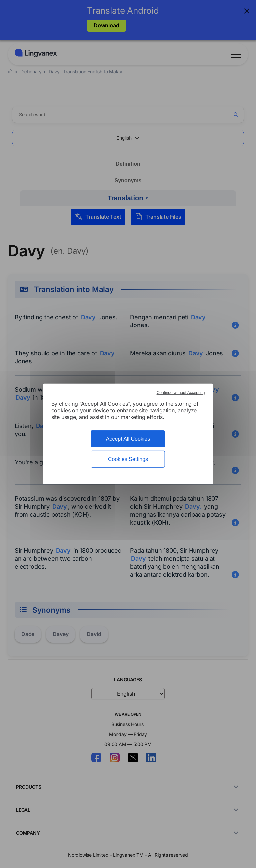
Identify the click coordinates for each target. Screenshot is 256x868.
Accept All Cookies (128, 439)
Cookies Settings (128, 459)
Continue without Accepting (181, 393)
